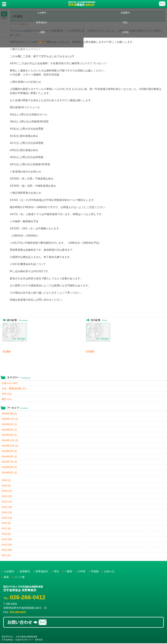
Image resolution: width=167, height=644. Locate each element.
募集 (6, 578)
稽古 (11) (7, 399)
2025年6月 (9, 424)
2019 (7, 518)
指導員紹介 (42, 22)
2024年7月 (9, 462)
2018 (6, 524)
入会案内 (42, 13)
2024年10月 (10, 446)
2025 (6, 486)
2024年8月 (9, 457)
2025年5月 (9, 430)
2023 (7, 497)
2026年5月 (9, 414)
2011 (6, 556)
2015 (7, 540)
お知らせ (42, 42)
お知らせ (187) (10, 383)
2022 (7, 502)
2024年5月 (9, 473)
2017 (6, 529)
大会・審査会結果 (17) (14, 388)
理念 (125, 22)
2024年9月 (9, 451)
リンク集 (20, 578)
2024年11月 (10, 441)
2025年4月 (9, 435)
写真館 (95, 572)
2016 (6, 535)
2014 (7, 545)
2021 (7, 508)
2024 (7, 491)
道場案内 (125, 13)
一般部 (42, 32)
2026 (6, 481)
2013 (7, 551)
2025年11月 (10, 419)
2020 (7, 513)
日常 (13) (7, 394)
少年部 (125, 32)
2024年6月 (9, 468)
